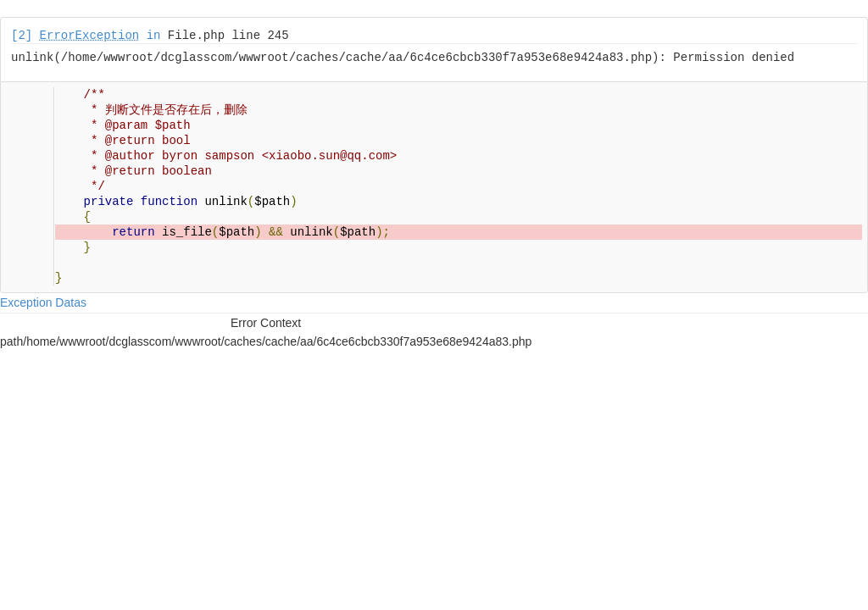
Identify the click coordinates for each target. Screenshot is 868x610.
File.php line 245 (228, 36)
